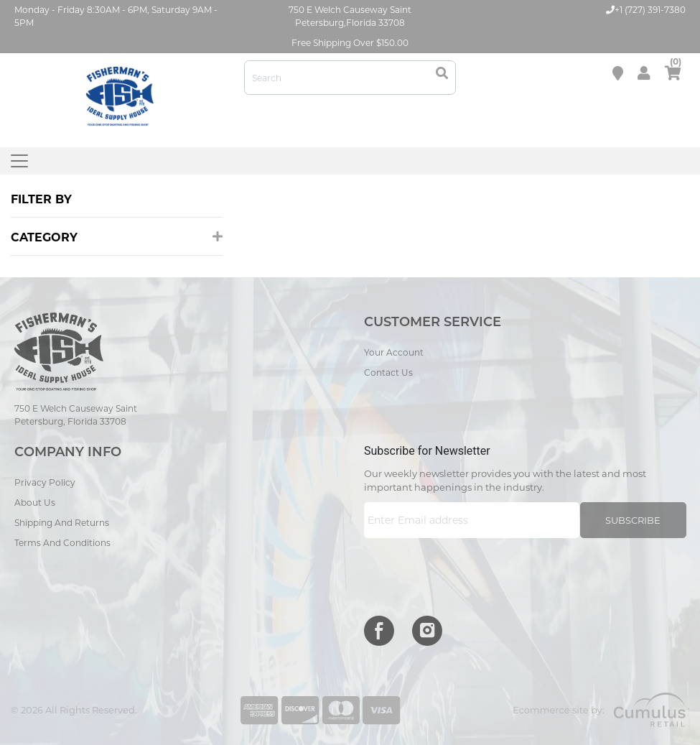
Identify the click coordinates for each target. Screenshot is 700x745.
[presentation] (473, 573)
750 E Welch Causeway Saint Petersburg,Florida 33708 (350, 16)
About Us (35, 503)
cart (673, 70)
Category (117, 237)
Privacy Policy (45, 482)
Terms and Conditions (62, 543)
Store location (618, 73)
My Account (644, 73)
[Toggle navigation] (19, 161)
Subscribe (633, 520)
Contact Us (388, 372)
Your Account (394, 352)
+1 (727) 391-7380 (646, 10)
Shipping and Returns (62, 523)
